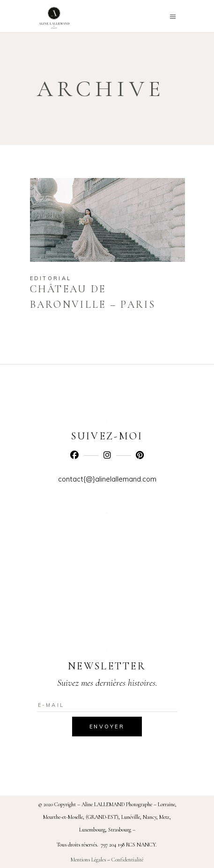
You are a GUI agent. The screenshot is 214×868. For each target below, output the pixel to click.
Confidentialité (127, 860)
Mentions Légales (88, 860)
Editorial (51, 278)
